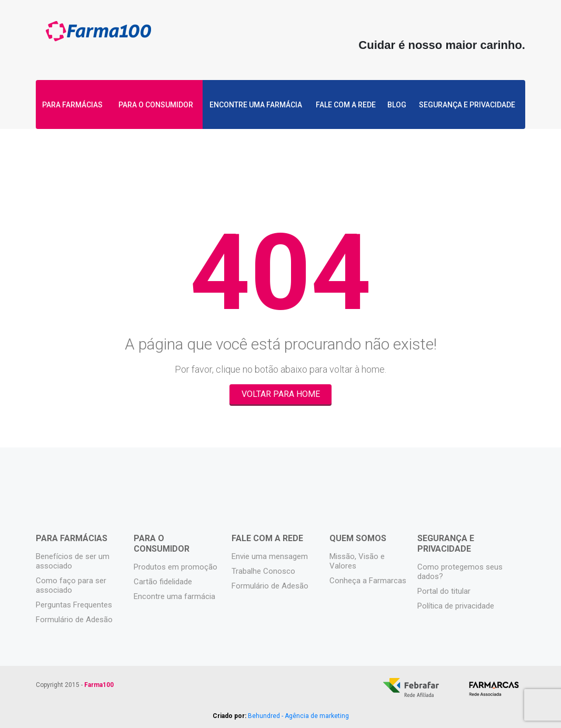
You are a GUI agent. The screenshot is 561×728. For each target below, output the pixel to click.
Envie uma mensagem (270, 556)
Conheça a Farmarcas (368, 581)
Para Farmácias (73, 105)
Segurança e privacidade (469, 105)
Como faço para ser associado (71, 585)
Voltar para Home (281, 394)
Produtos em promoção (176, 567)
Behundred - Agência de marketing (298, 716)
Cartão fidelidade (163, 582)
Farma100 (98, 36)
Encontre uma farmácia (254, 105)
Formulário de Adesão (74, 620)
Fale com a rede (345, 105)
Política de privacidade (456, 606)
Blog (397, 105)
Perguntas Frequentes (74, 605)
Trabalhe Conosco (263, 571)
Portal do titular (444, 591)
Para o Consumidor (155, 105)
